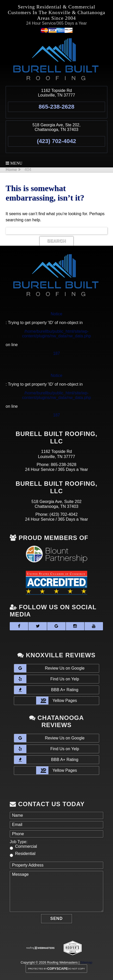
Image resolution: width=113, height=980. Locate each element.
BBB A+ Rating (46, 690)
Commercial (26, 846)
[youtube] (94, 626)
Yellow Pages (57, 701)
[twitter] (38, 626)
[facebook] (19, 626)
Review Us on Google (49, 668)
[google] (56, 626)
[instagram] (75, 626)
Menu (14, 163)
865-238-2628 (57, 107)
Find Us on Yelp (47, 679)
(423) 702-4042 (57, 141)
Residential (25, 854)
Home (11, 170)
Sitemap (86, 962)
